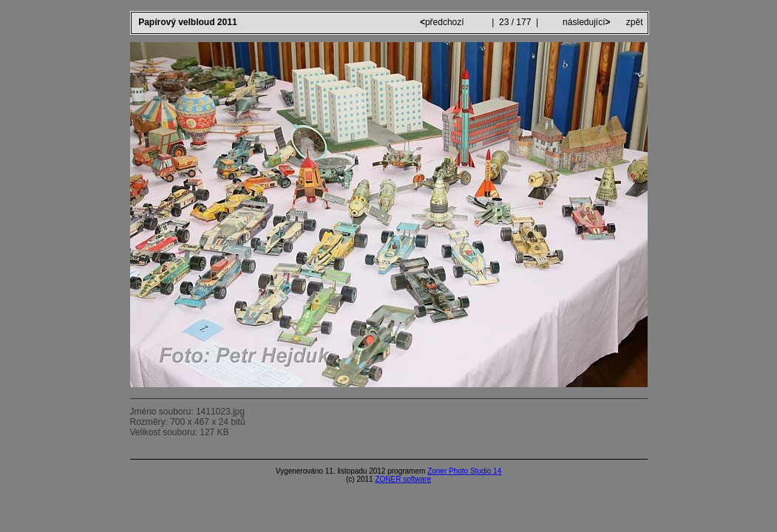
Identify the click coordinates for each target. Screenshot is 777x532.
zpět (635, 22)
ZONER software (403, 479)
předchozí (443, 22)
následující (586, 22)
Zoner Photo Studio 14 (464, 471)
